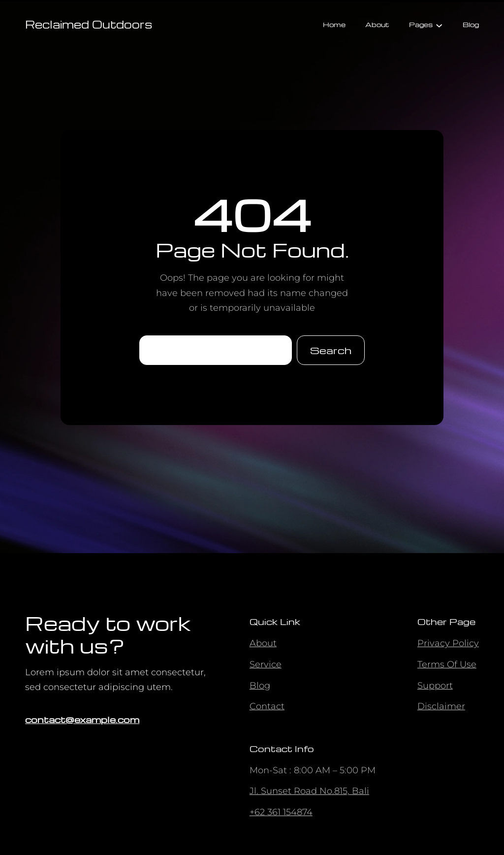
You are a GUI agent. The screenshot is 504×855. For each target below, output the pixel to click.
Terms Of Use (447, 664)
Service (266, 664)
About (263, 643)
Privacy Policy (448, 643)
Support (435, 686)
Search (331, 350)
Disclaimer (441, 706)
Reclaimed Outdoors (89, 24)
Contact (267, 706)
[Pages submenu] (439, 25)
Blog (260, 686)
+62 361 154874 (281, 812)
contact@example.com (82, 719)
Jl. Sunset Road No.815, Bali (309, 791)
